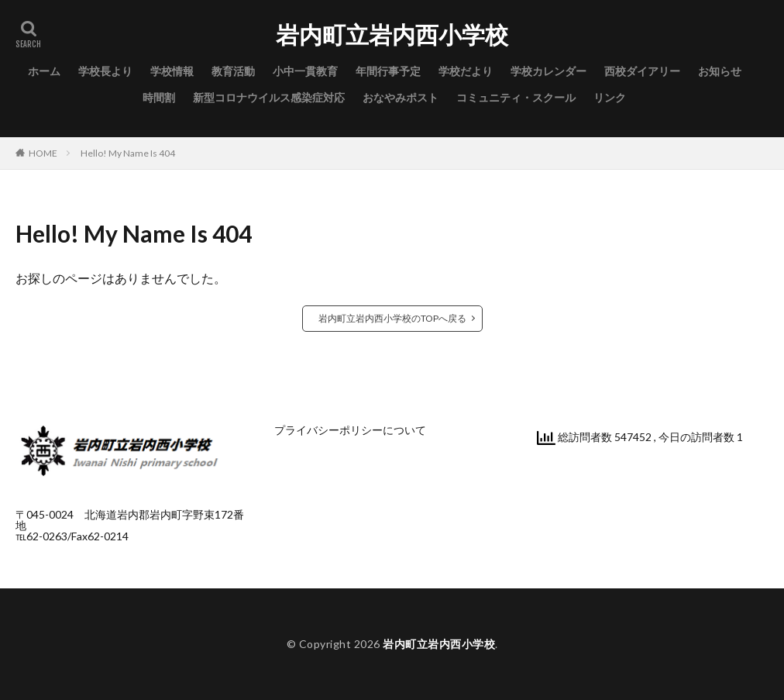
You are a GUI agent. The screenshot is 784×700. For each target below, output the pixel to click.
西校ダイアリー (642, 71)
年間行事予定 (388, 71)
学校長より (105, 71)
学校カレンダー (548, 71)
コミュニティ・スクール (516, 97)
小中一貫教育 (305, 71)
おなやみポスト (401, 97)
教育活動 (233, 71)
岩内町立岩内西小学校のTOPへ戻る (392, 318)
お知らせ (720, 71)
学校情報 (172, 71)
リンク (610, 97)
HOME (43, 153)
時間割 (159, 97)
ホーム (44, 71)
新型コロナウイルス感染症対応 (269, 97)
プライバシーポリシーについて (350, 430)
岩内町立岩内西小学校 (392, 35)
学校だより (466, 71)
